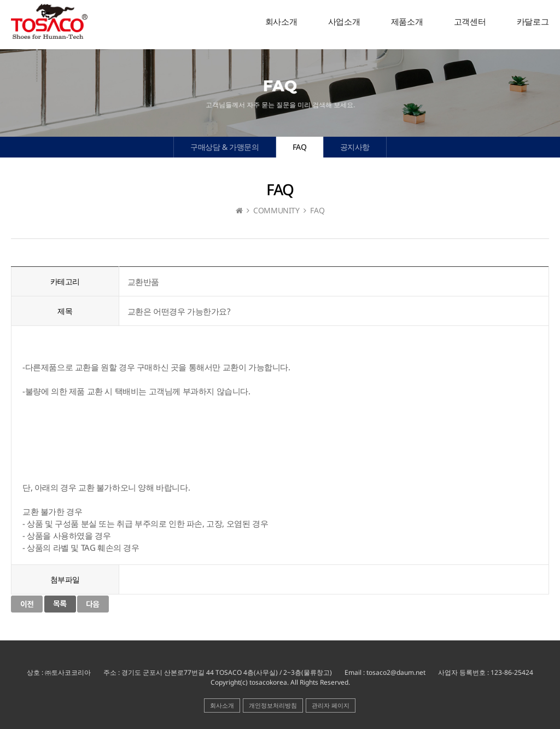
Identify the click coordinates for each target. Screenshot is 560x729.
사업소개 (344, 22)
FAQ (300, 147)
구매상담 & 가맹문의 (225, 147)
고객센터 (470, 22)
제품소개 (407, 22)
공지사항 (355, 147)
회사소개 (281, 22)
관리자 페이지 (331, 705)
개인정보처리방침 (273, 705)
